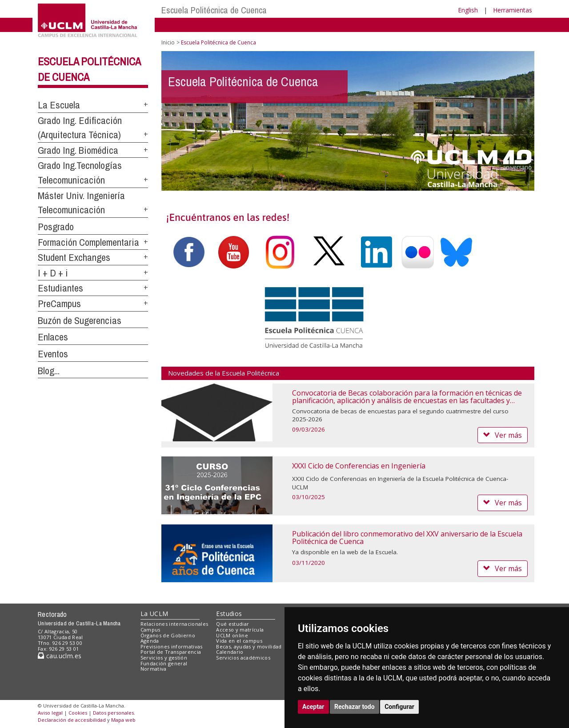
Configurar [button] (399, 707)
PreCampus (59, 304)
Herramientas (513, 10)
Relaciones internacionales (174, 624)
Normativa (154, 669)
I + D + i (53, 273)
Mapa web (123, 720)
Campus (150, 630)
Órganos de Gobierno (168, 635)
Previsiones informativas (172, 646)
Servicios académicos (243, 658)
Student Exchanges (74, 257)
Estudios (229, 614)
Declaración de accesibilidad (72, 720)
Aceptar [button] (313, 707)
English (468, 10)
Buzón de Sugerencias (80, 320)
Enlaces (53, 337)
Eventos (53, 354)
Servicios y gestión (164, 658)
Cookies (78, 713)
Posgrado (56, 227)
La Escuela (59, 105)
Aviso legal (50, 713)
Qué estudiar (232, 624)
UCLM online (232, 635)
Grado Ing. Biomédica (78, 150)
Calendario (230, 652)
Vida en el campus (239, 641)
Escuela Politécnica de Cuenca (214, 10)
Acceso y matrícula (240, 630)
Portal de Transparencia (171, 652)
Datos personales (113, 713)
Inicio (168, 42)
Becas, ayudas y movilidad (249, 646)
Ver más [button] (503, 435)
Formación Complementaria (88, 242)
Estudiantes (60, 288)
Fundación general (164, 663)
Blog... (49, 371)
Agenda (150, 641)
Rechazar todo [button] (355, 707)
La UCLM (154, 614)
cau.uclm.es (60, 656)
